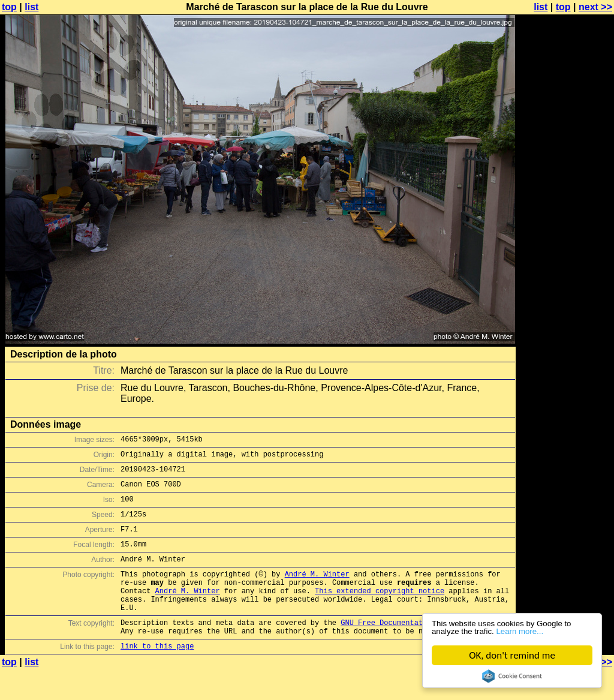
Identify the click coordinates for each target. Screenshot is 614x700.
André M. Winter (317, 592)
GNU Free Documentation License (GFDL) (420, 649)
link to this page (157, 676)
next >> (595, 7)
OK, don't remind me (512, 655)
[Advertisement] (565, 297)
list (31, 7)
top (9, 7)
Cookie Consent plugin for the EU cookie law (512, 676)
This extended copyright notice (380, 612)
